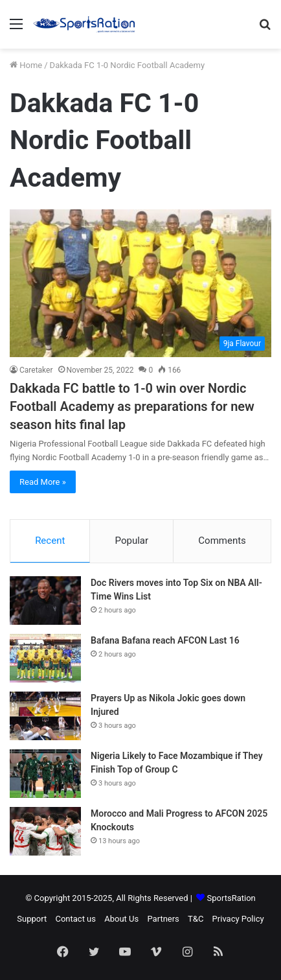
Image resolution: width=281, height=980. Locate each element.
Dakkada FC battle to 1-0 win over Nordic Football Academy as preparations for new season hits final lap (132, 406)
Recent (50, 541)
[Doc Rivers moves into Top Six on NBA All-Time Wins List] (45, 601)
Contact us (75, 919)
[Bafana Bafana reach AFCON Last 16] (45, 658)
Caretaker (36, 370)
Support (32, 919)
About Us (121, 919)
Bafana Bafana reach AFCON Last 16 (165, 640)
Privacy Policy (238, 919)
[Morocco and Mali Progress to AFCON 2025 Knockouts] (45, 831)
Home (26, 65)
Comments (222, 541)
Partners (163, 919)
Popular (132, 541)
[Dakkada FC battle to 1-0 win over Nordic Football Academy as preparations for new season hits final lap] (140, 283)
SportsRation (231, 898)
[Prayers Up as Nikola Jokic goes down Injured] (45, 716)
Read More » (43, 482)
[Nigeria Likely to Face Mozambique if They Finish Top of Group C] (45, 774)
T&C (196, 919)
